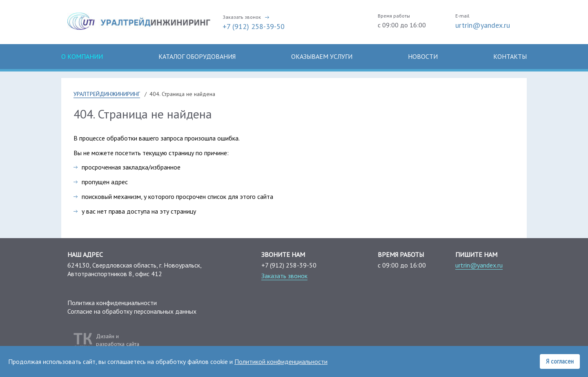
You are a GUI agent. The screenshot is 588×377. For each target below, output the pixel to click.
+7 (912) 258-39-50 (254, 26)
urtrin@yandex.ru (483, 25)
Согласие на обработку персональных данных (132, 311)
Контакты (510, 56)
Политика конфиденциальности (112, 303)
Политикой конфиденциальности (281, 361)
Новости (423, 56)
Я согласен (560, 361)
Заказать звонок (242, 17)
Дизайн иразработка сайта (118, 340)
